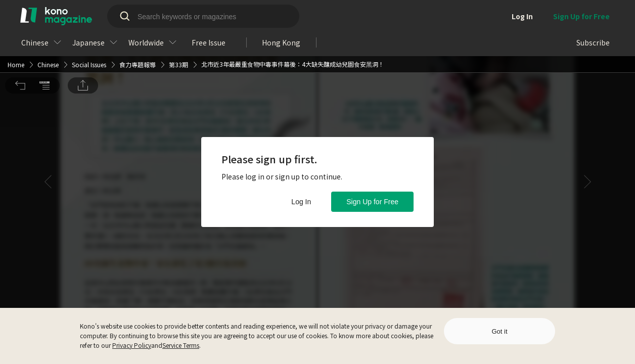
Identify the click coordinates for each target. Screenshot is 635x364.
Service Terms (181, 345)
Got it (499, 331)
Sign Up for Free (372, 202)
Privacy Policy (132, 345)
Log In (301, 202)
